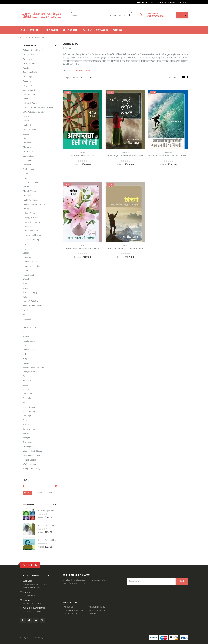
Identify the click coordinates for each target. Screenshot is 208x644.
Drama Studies (29, 156)
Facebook (23, 620)
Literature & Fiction (31, 266)
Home (23, 30)
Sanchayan (27, 381)
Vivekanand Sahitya (31, 455)
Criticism (27, 116)
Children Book (29, 94)
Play (25, 323)
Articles (26, 68)
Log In (173, 2)
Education (27, 165)
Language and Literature (33, 235)
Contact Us (102, 30)
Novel (25, 310)
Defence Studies (30, 130)
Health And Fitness (31, 200)
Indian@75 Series (30, 218)
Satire (25, 385)
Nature (26, 297)
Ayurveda (27, 81)
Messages (117, 30)
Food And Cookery (31, 182)
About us (68, 607)
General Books (29, 187)
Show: (169, 78)
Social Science (29, 407)
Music (26, 288)
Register (184, 2)
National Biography (31, 292)
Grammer (27, 196)
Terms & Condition (73, 610)
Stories (26, 425)
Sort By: (66, 78)
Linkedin (36, 620)
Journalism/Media (30, 231)
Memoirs (27, 279)
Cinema (26, 99)
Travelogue (28, 442)
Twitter (29, 620)
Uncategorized (29, 447)
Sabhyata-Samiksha (31, 372)
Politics (26, 337)
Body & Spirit (29, 90)
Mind (25, 284)
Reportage (27, 363)
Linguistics (28, 257)
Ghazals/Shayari (30, 191)
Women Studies (30, 460)
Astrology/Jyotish (30, 72)
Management (28, 275)
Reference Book (30, 350)
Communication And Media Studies (38, 108)
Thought (26, 438)
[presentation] (54, 504)
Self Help (83, 153)
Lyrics (26, 270)
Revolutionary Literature (33, 367)
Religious (27, 359)
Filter (27, 493)
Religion (27, 354)
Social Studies (29, 411)
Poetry (26, 332)
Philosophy (28, 319)
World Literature (30, 464)
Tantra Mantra (29, 429)
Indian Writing (29, 213)
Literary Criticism (30, 262)
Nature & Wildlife (31, 301)
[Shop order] (82, 78)
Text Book (27, 433)
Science (26, 389)
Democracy (28, 134)
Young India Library (32, 469)
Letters (26, 253)
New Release (52, 30)
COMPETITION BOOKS (34, 112)
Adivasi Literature (31, 55)
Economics (28, 160)
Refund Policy (97, 610)
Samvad (26, 376)
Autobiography (29, 77)
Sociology (27, 416)
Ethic (25, 178)
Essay (25, 174)
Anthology (27, 59)
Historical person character (34, 204)
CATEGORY (35, 30)
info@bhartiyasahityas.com (34, 603)
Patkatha (27, 315)
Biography (27, 86)
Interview (27, 226)
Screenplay (28, 394)
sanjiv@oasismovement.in (80, 70)
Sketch (26, 403)
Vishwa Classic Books (32, 451)
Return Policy (97, 607)
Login (93, 613)
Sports (26, 420)
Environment (28, 169)
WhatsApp (42, 620)
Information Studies (31, 222)
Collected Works (30, 103)
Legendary (27, 248)
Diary (25, 138)
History (26, 209)
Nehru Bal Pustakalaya (33, 306)
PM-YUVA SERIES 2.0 (33, 328)
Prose (25, 345)
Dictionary (27, 143)
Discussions (28, 152)
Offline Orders (71, 30)
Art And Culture (30, 63)
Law (25, 244)
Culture (26, 121)
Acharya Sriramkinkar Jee (34, 50)
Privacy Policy (71, 613)
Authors (87, 30)
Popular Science (30, 341)
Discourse (27, 147)
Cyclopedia (28, 125)
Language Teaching (31, 240)
